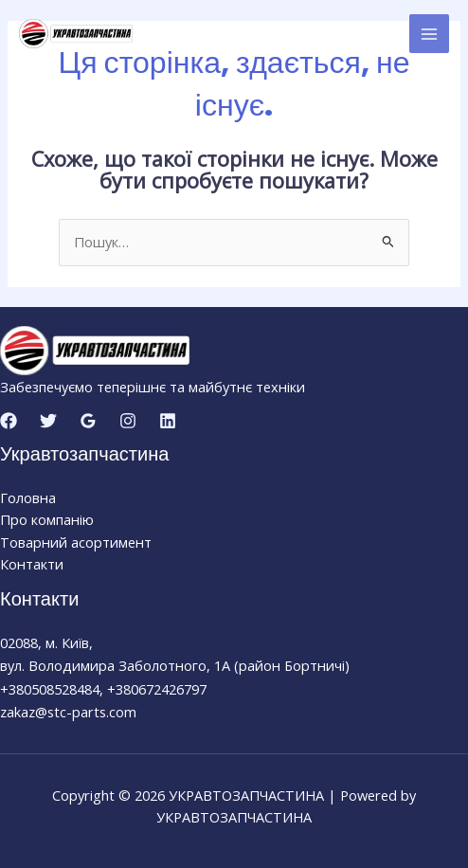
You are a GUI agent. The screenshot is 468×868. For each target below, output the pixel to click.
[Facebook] (9, 421)
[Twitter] (48, 421)
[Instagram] (128, 421)
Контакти (32, 564)
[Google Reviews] (88, 421)
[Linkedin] (168, 421)
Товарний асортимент (76, 542)
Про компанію (47, 519)
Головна (28, 497)
